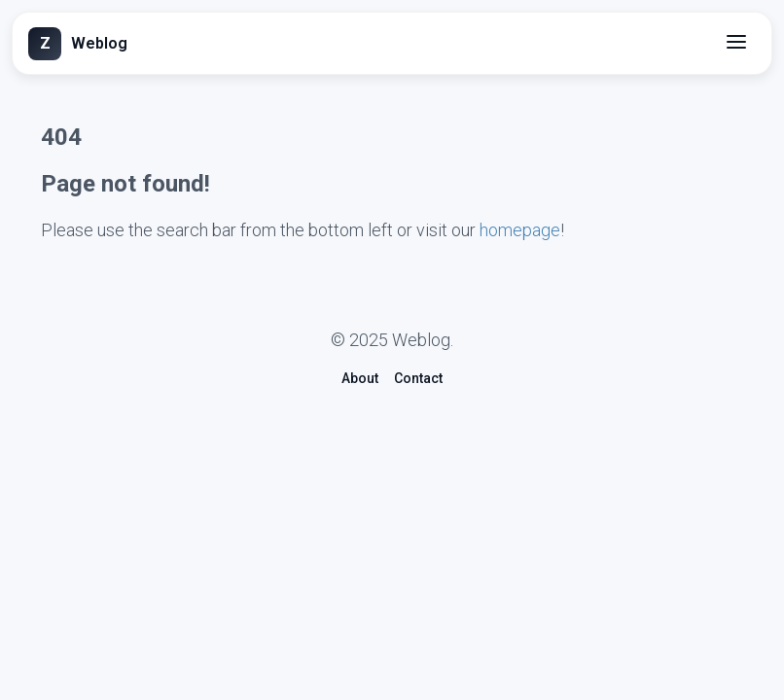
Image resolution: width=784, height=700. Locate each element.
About (360, 378)
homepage (520, 230)
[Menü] (738, 43)
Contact (418, 378)
